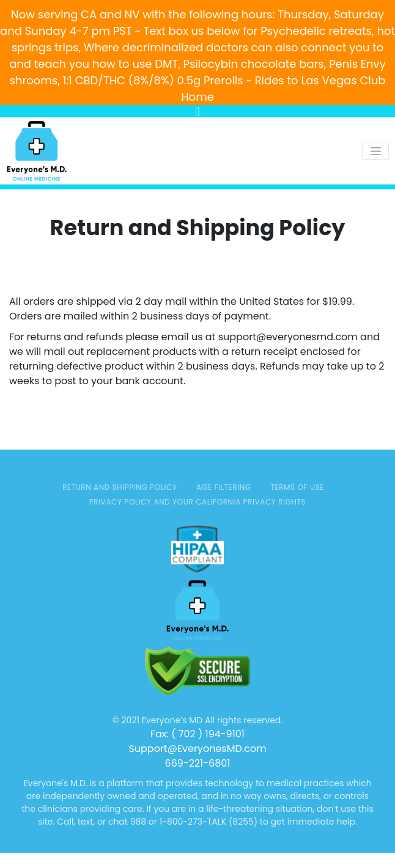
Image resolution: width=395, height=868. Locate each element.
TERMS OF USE (297, 487)
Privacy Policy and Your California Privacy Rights (198, 502)
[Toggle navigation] (375, 151)
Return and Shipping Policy (120, 487)
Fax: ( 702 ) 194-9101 (197, 734)
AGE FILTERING (223, 487)
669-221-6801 (198, 763)
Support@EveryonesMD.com (197, 749)
